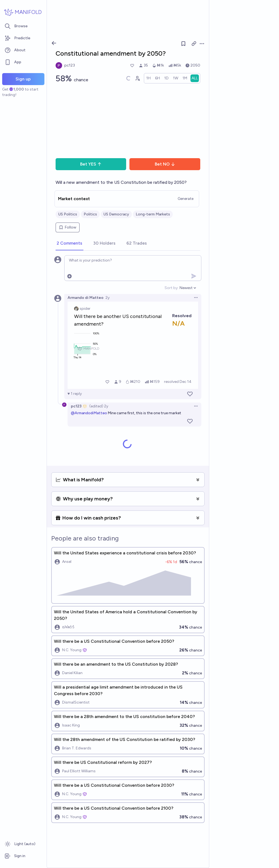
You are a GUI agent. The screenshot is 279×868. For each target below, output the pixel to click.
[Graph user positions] (137, 78)
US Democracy (116, 214)
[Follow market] (183, 44)
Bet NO (165, 164)
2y (107, 298)
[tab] (69, 244)
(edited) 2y (99, 406)
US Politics (68, 214)
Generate (186, 199)
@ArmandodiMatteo (89, 413)
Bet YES (91, 164)
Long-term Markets (153, 214)
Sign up (23, 79)
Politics (90, 214)
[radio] (148, 78)
